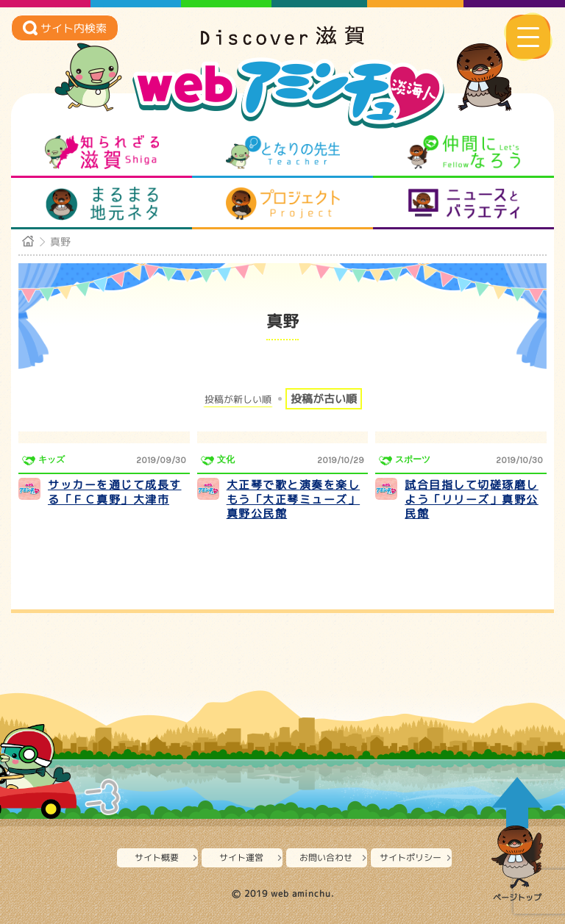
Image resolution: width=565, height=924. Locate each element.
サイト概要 (157, 857)
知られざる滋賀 (102, 152)
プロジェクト (283, 204)
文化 (226, 459)
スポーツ (413, 459)
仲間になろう (464, 152)
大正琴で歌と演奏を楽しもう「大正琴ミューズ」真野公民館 (294, 499)
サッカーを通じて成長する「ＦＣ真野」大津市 (115, 492)
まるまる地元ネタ (102, 204)
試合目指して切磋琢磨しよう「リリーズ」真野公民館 (472, 499)
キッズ (51, 459)
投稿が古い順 (324, 399)
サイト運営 (241, 857)
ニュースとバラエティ (464, 204)
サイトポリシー (411, 857)
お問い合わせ (326, 857)
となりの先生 (283, 152)
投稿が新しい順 (238, 400)
